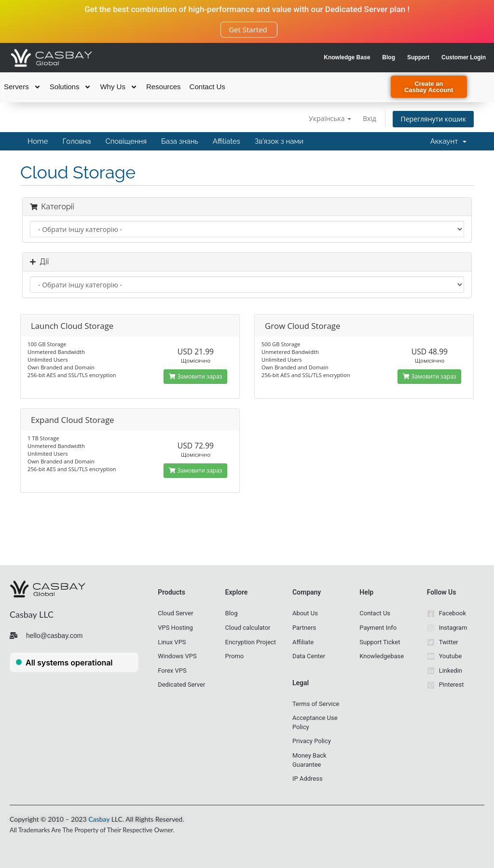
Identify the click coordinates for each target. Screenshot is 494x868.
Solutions (71, 87)
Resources (164, 87)
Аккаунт (448, 141)
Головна (76, 141)
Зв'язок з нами (279, 141)
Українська (330, 118)
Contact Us (207, 87)
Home (38, 141)
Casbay (99, 819)
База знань (180, 141)
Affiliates (226, 141)
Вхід (370, 118)
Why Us (119, 87)
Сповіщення (126, 141)
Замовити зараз (195, 376)
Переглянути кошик (433, 119)
